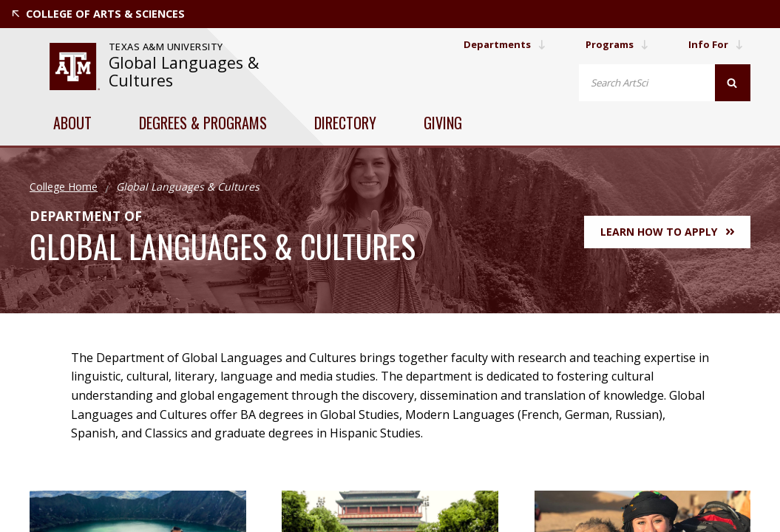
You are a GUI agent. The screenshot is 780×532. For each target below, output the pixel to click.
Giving (443, 123)
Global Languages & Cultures (184, 71)
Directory (345, 123)
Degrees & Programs (203, 123)
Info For (715, 44)
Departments (495, 44)
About (72, 123)
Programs (613, 44)
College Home (64, 187)
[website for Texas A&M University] (75, 66)
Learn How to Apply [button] (667, 232)
